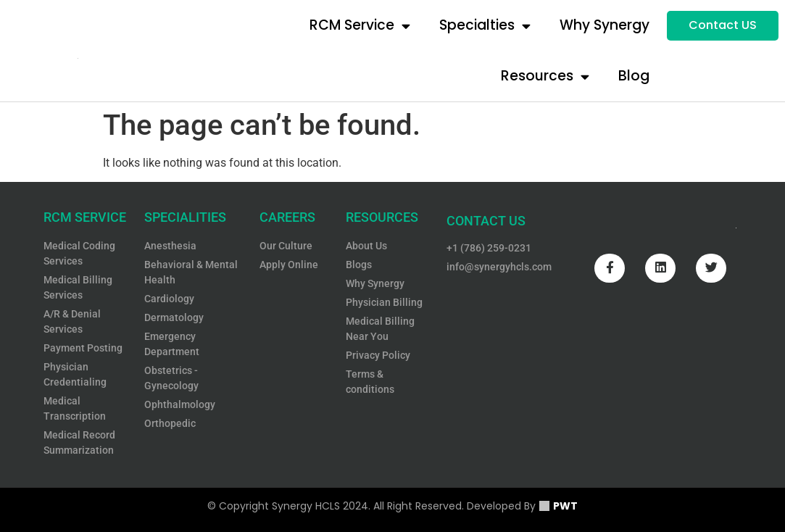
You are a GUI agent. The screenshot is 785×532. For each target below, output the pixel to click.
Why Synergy (605, 25)
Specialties (485, 26)
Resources (545, 76)
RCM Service (360, 26)
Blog (634, 76)
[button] (723, 26)
